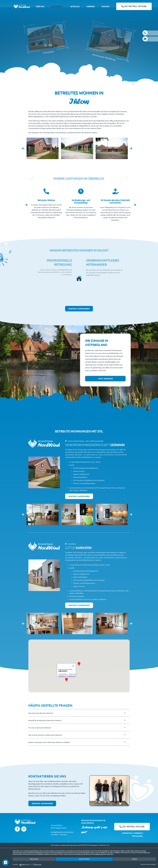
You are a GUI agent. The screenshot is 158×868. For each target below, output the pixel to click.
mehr (134, 859)
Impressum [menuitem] (138, 833)
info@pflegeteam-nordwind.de (62, 832)
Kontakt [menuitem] (106, 6)
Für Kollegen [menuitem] (137, 836)
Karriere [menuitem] (91, 6)
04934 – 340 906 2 (60, 835)
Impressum (143, 864)
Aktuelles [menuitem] (75, 6)
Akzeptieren (84, 859)
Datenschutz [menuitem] (127, 833)
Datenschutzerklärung (151, 864)
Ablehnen (34, 859)
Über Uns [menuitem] (40, 6)
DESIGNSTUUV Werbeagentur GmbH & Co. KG (95, 845)
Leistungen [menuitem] (57, 6)
